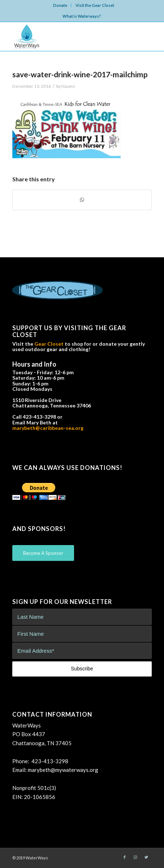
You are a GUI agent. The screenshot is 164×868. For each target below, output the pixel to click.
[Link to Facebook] (125, 857)
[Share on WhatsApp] (82, 200)
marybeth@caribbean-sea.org (48, 428)
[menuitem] (60, 5)
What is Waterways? (82, 16)
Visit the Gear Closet (95, 5)
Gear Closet (49, 344)
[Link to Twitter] (146, 857)
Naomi (68, 86)
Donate (60, 5)
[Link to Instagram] (135, 857)
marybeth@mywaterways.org (63, 770)
